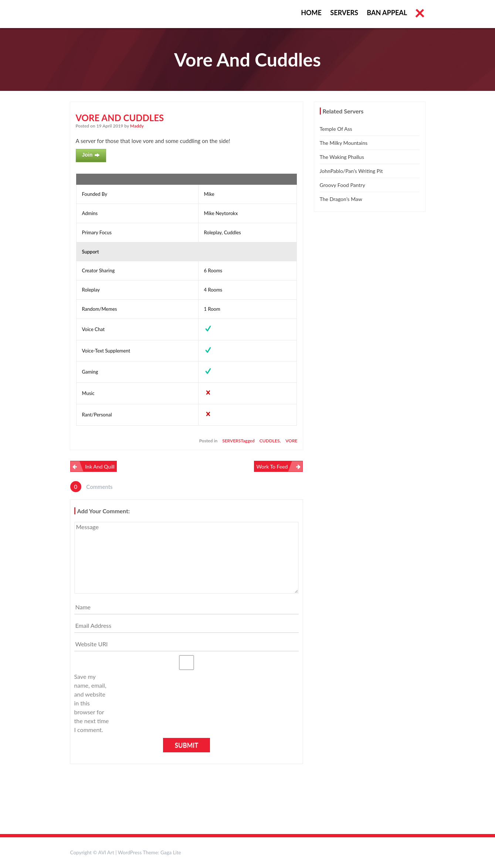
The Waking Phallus (342, 157)
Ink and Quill (100, 467)
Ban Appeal (387, 13)
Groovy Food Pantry (343, 185)
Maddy (137, 126)
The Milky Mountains (344, 143)
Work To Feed (272, 467)
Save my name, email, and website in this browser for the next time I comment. (92, 703)
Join (91, 155)
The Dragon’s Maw (341, 199)
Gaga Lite (171, 852)
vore (291, 441)
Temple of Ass (336, 129)
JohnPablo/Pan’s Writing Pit (351, 171)
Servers (344, 13)
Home (311, 13)
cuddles (270, 441)
